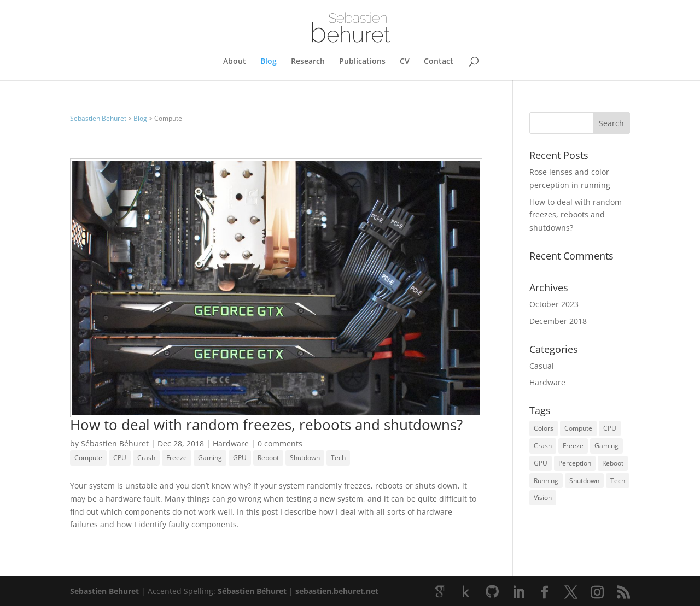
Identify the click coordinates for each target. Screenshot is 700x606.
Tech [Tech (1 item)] (618, 481)
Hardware (231, 443)
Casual (542, 366)
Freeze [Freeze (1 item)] (573, 446)
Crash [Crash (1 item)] (543, 446)
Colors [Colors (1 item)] (544, 428)
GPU (240, 458)
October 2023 (554, 304)
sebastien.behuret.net (337, 591)
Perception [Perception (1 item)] (575, 463)
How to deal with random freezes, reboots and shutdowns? (266, 425)
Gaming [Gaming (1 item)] (606, 446)
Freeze (177, 458)
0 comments (280, 443)
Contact (439, 62)
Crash (146, 458)
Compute (88, 458)
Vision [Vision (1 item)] (543, 498)
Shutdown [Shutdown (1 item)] (584, 481)
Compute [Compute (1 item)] (578, 428)
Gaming (210, 458)
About (235, 62)
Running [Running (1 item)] (546, 481)
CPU (120, 458)
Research (308, 62)
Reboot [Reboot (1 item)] (613, 463)
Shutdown (305, 458)
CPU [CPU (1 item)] (610, 428)
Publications (362, 62)
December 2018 (558, 321)
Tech (338, 458)
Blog (269, 62)
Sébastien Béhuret (115, 443)
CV (405, 62)
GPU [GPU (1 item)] (541, 463)
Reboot (268, 458)
